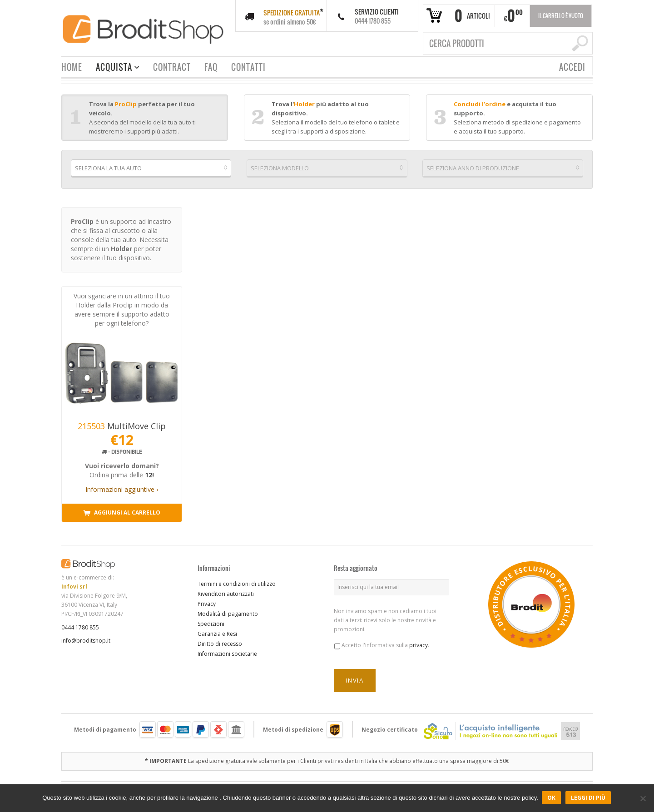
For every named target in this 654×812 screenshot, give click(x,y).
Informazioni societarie (227, 651)
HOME (72, 67)
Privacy (207, 601)
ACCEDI (572, 67)
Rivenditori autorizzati (226, 591)
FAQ (211, 67)
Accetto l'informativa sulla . (385, 643)
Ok (552, 798)
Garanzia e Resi (217, 631)
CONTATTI (248, 67)
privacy (419, 643)
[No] (643, 798)
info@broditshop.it (86, 638)
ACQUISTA (114, 68)
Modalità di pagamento (228, 611)
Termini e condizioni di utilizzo (237, 581)
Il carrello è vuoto (561, 16)
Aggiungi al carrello (122, 510)
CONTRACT (172, 67)
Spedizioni (211, 621)
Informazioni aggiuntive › (122, 487)
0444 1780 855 (80, 625)
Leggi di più (589, 798)
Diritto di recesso (220, 641)
